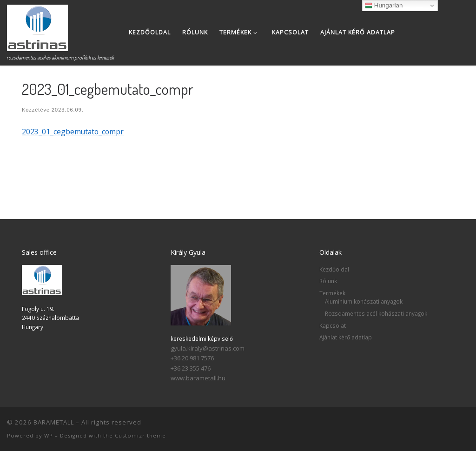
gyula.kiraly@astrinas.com (208, 348)
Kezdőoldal (334, 269)
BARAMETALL (54, 422)
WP (49, 435)
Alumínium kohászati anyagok (364, 301)
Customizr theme (140, 435)
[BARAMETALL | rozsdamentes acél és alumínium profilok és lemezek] (37, 25)
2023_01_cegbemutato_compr (73, 132)
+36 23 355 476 (191, 368)
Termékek (332, 293)
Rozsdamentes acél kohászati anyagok (376, 313)
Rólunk (328, 281)
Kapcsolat (333, 325)
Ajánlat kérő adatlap (346, 337)
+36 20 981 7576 (192, 358)
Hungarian (384, 6)
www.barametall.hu (198, 378)
